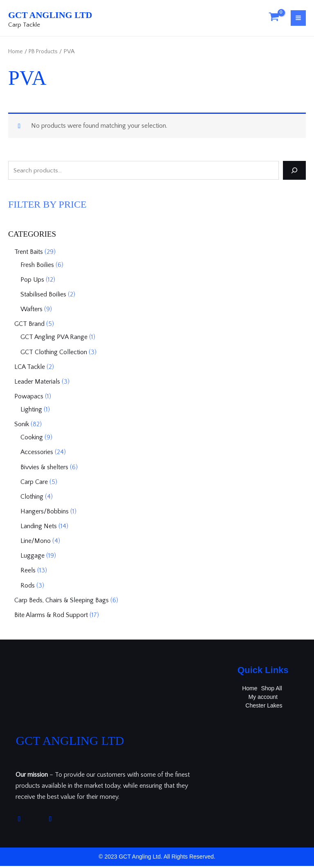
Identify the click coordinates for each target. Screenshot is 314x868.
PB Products (47, 55)
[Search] (294, 174)
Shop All (272, 690)
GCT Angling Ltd (75, 15)
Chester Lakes (264, 708)
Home (16, 55)
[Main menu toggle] (298, 20)
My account (263, 699)
